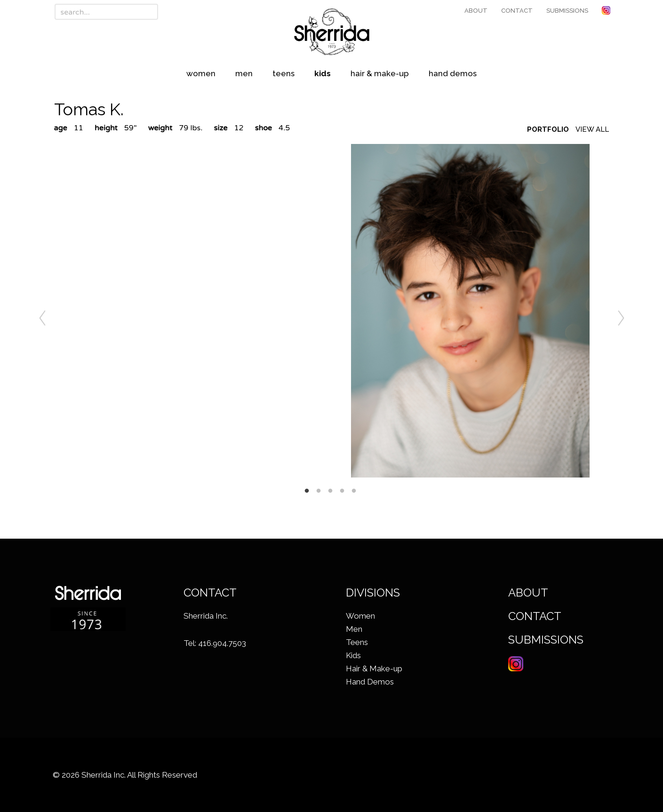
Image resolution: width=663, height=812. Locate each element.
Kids (323, 73)
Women (201, 73)
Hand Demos (453, 73)
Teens (284, 73)
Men (244, 73)
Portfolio (548, 129)
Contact (517, 11)
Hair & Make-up (380, 73)
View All (592, 129)
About (476, 11)
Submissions (567, 11)
